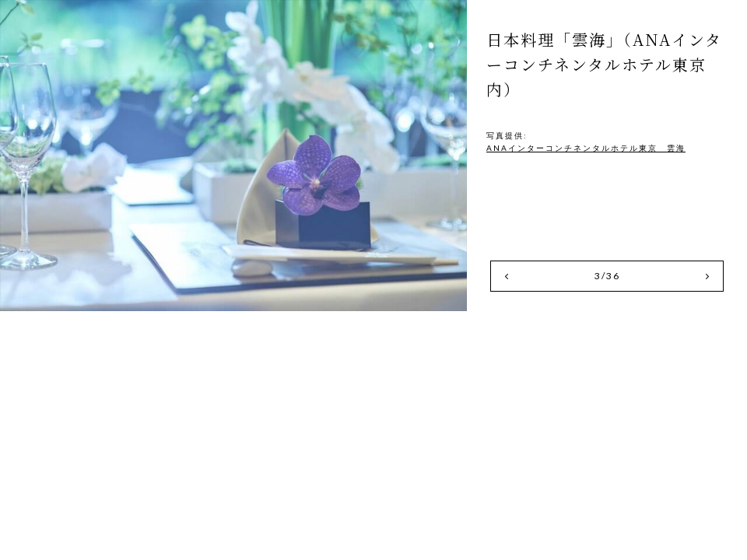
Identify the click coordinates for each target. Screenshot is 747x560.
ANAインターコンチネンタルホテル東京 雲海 (586, 148)
